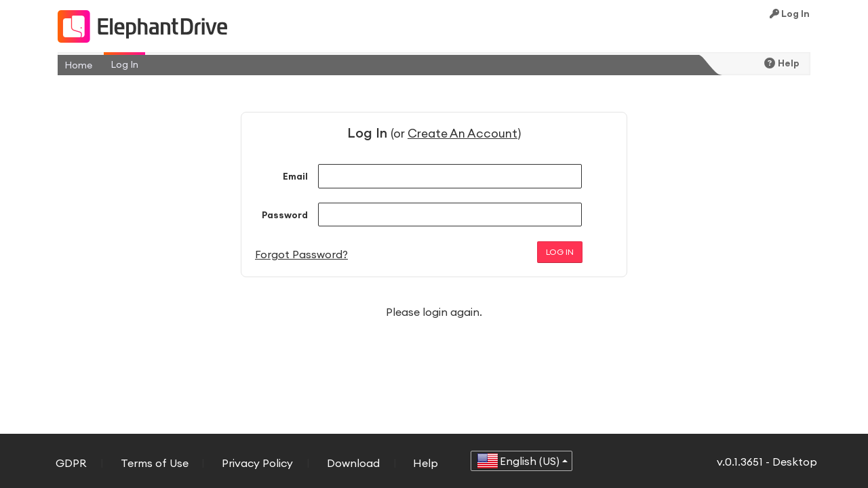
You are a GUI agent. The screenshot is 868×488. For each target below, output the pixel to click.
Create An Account (462, 133)
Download (353, 463)
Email (295, 176)
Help (782, 63)
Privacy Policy (257, 463)
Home (78, 65)
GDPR (71, 463)
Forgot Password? (301, 254)
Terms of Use (155, 463)
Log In (790, 14)
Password (285, 215)
